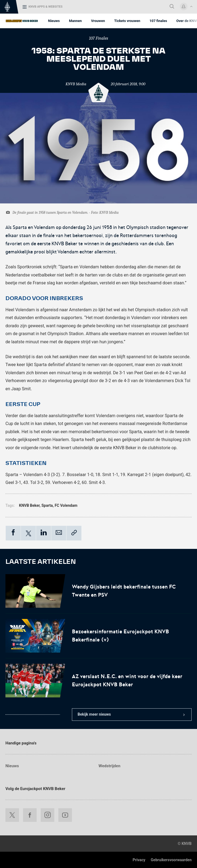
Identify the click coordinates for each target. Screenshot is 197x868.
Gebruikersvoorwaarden (171, 860)
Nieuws (12, 766)
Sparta (47, 505)
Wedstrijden (109, 766)
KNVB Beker (29, 505)
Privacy (139, 860)
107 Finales (99, 38)
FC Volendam (66, 505)
